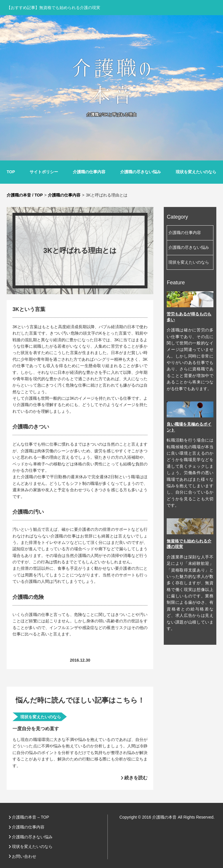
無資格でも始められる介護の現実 (70, 8)
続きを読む (136, 778)
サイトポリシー (44, 172)
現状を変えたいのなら (196, 172)
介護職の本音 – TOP (30, 817)
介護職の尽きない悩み (141, 172)
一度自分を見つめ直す (36, 729)
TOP (11, 172)
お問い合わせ (24, 856)
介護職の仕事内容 (89, 172)
